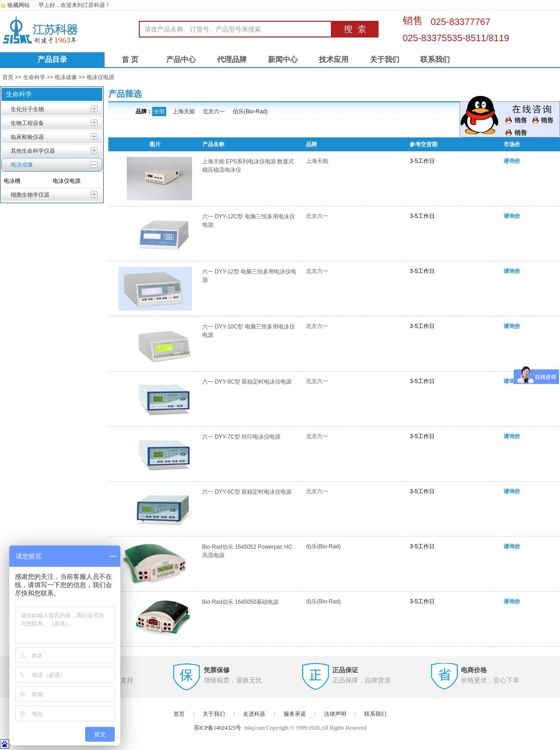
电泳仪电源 (100, 77)
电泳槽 (12, 181)
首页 (8, 77)
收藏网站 (19, 5)
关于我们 (385, 59)
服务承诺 (295, 714)
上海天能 (184, 112)
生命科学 (34, 77)
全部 (159, 112)
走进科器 (254, 714)
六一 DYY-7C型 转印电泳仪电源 (242, 437)
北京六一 (214, 112)
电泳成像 (66, 77)
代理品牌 (232, 59)
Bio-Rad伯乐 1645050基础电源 (240, 602)
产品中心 (181, 59)
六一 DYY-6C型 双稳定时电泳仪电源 (247, 492)
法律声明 (335, 714)
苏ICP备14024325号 (218, 728)
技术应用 (334, 59)
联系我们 (435, 59)
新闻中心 (283, 59)
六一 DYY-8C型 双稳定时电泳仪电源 (247, 382)
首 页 (130, 59)
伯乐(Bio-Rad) (250, 112)
